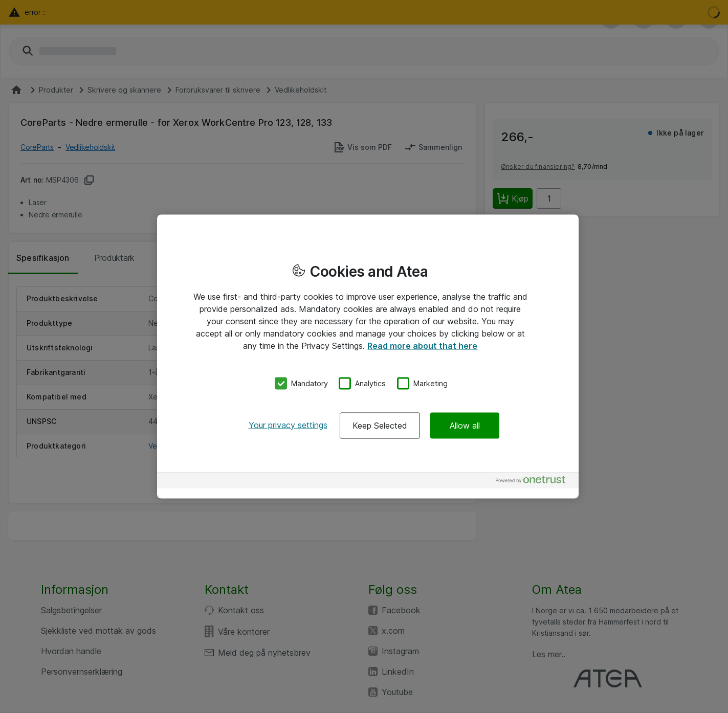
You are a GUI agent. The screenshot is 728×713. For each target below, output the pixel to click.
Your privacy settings (288, 425)
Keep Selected (380, 425)
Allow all (465, 425)
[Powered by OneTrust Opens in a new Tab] (535, 482)
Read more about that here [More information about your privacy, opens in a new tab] (422, 346)
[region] (368, 357)
